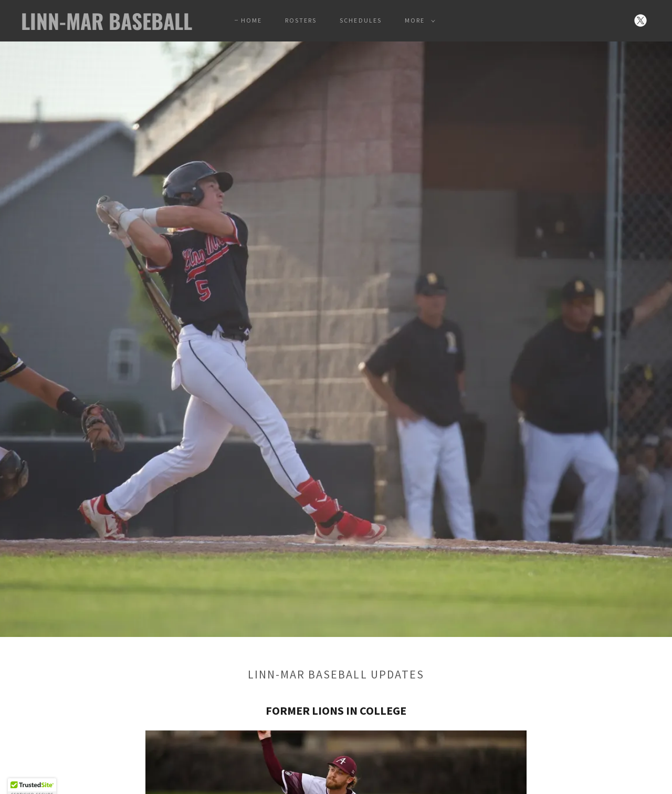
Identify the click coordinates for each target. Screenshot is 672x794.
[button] (418, 20)
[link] (107, 27)
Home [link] (251, 20)
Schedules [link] (360, 20)
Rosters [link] (301, 20)
